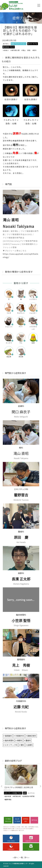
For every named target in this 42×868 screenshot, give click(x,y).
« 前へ (15, 857)
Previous (2, 786)
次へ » (27, 857)
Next (40, 786)
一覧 (21, 857)
